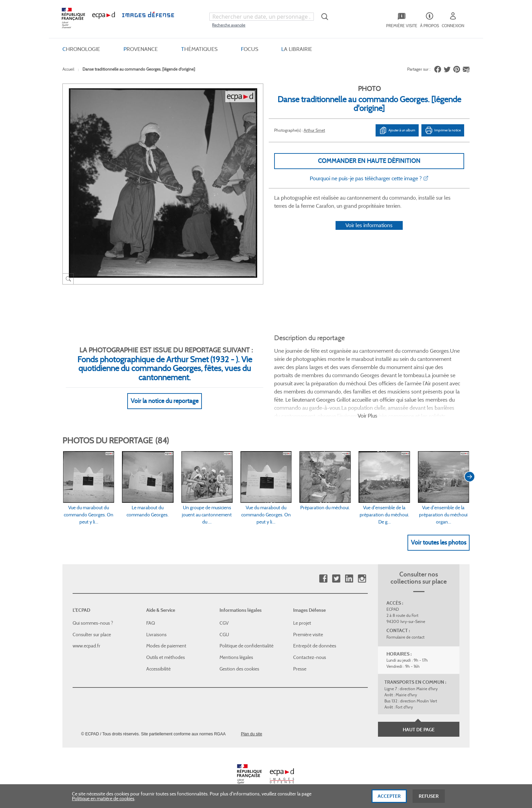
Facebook (323, 579)
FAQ (151, 623)
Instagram (362, 579)
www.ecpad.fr (87, 646)
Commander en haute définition (369, 161)
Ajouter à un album (397, 130)
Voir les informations (369, 225)
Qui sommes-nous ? (93, 623)
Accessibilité (158, 669)
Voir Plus (367, 416)
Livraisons (156, 635)
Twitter (336, 579)
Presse (300, 669)
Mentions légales (236, 657)
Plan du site (252, 734)
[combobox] (262, 17)
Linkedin (349, 579)
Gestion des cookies (239, 669)
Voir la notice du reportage (165, 401)
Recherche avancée (229, 25)
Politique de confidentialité (246, 646)
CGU (224, 635)
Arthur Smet (314, 130)
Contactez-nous (310, 657)
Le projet (302, 623)
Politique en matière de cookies (103, 803)
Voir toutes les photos (439, 543)
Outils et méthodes (166, 657)
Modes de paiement (166, 646)
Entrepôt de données (315, 646)
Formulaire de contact (405, 637)
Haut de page (419, 730)
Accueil (68, 69)
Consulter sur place (92, 635)
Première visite (308, 635)
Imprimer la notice (443, 130)
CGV (224, 623)
